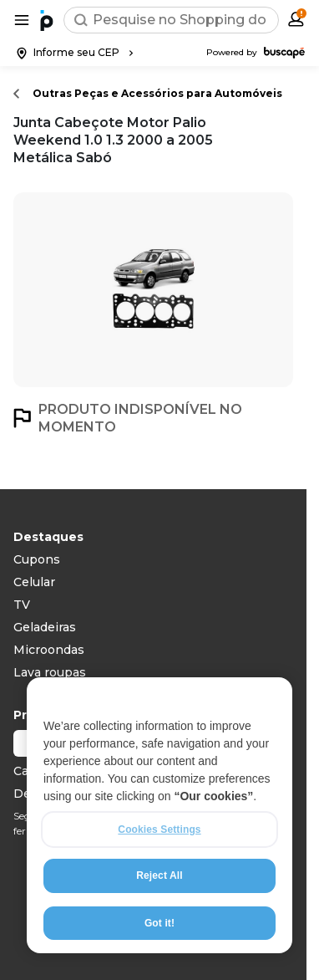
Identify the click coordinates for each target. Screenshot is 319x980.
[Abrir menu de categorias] (22, 20)
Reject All (159, 875)
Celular (34, 582)
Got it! (159, 923)
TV (22, 605)
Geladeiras (45, 627)
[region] (159, 815)
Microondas (49, 650)
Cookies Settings (159, 829)
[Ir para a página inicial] (47, 20)
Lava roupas (50, 672)
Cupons (37, 559)
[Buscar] (81, 20)
